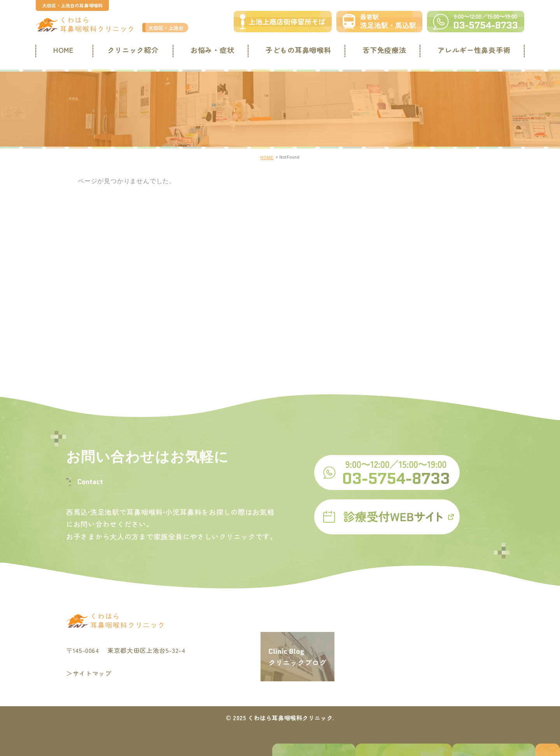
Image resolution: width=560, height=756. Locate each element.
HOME (61, 50)
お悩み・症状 (212, 50)
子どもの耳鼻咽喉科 (297, 50)
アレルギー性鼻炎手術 (472, 50)
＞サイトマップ (89, 673)
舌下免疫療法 (383, 50)
